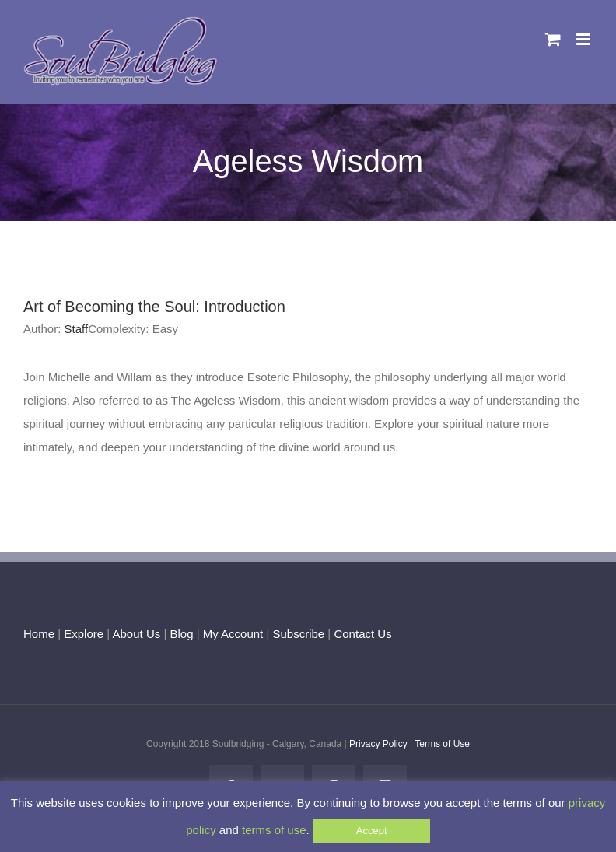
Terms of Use (442, 744)
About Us (137, 634)
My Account (233, 634)
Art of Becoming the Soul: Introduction (154, 307)
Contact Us (361, 634)
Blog (181, 634)
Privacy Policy (378, 744)
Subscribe (299, 634)
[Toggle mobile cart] (553, 39)
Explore (84, 634)
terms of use (274, 830)
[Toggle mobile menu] (584, 39)
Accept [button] (372, 831)
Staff (77, 329)
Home (39, 634)
